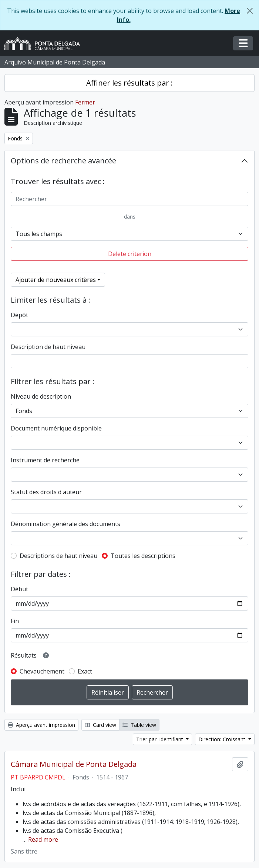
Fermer (85, 102)
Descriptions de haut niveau (58, 556)
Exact (85, 671)
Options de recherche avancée (63, 161)
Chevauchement (42, 671)
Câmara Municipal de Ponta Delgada (74, 764)
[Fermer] (250, 11)
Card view (100, 725)
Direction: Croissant (223, 739)
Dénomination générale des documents (65, 524)
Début (19, 589)
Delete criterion (130, 254)
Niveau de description (41, 396)
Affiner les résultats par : (129, 83)
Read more (43, 839)
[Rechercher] (129, 199)
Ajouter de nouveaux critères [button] (56, 280)
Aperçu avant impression (41, 725)
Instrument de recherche (45, 460)
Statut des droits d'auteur (46, 492)
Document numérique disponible (56, 428)
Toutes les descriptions (143, 556)
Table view (139, 725)
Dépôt (19, 315)
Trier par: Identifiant (160, 739)
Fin (15, 621)
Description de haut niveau (48, 347)
